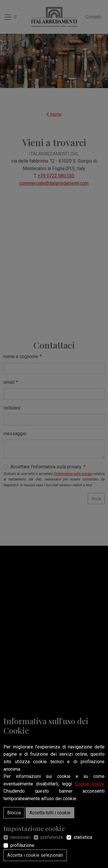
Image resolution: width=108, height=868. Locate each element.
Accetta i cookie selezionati (35, 855)
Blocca (14, 813)
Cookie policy (89, 784)
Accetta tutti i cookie (50, 813)
